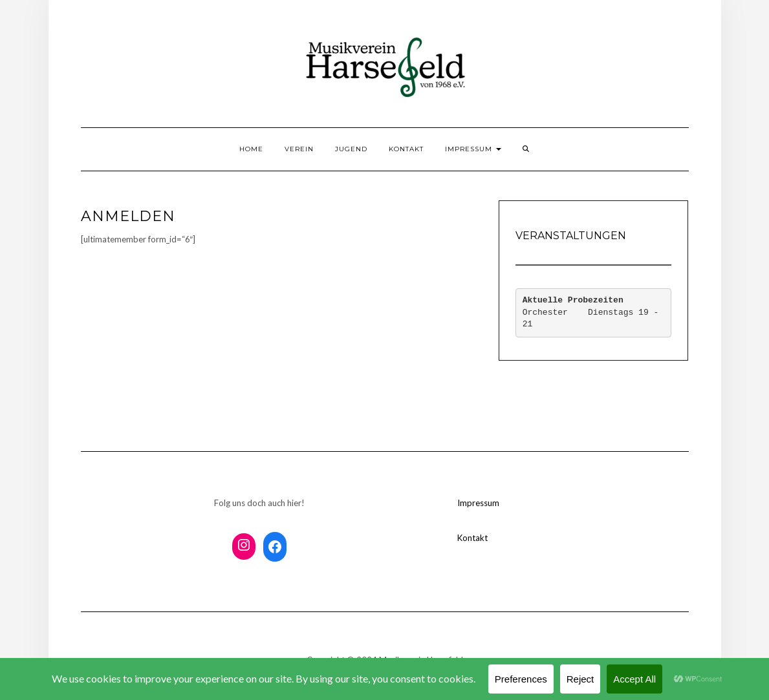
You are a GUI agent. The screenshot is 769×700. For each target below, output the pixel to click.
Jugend (351, 149)
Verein (299, 149)
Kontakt (406, 149)
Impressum (473, 149)
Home (251, 149)
